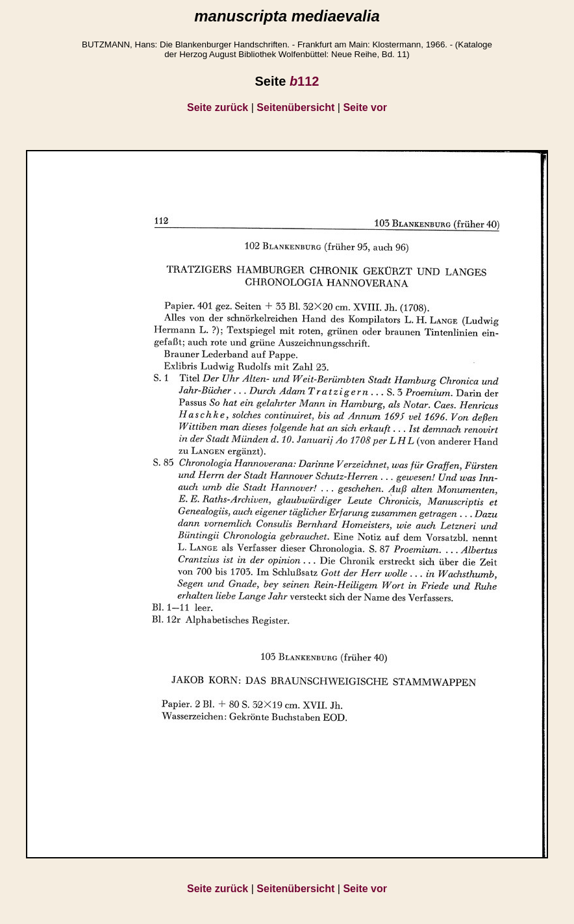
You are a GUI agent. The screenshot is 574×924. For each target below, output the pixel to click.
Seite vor (365, 107)
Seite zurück (218, 107)
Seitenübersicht (295, 107)
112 (305, 81)
